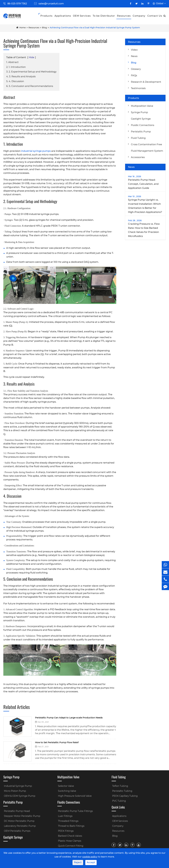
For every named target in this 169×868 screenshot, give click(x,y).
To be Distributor (104, 16)
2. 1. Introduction (16, 67)
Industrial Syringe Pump (18, 786)
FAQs (134, 75)
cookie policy (90, 857)
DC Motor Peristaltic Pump (19, 821)
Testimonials (138, 88)
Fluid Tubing (138, 138)
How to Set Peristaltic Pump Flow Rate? (57, 743)
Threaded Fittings (68, 821)
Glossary (136, 69)
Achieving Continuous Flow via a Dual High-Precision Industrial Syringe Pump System (95, 28)
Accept (91, 862)
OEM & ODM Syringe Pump (20, 796)
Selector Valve (66, 786)
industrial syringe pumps (36, 151)
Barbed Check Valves (70, 836)
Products (46, 16)
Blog (44, 28)
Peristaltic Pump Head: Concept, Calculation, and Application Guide (143, 184)
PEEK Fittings (66, 831)
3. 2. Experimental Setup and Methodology (31, 72)
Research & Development (146, 82)
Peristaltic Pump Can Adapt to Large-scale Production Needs (69, 718)
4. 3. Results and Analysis (21, 76)
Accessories (138, 157)
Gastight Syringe (141, 119)
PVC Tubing (119, 801)
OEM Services (82, 16)
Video (134, 50)
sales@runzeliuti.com (51, 4)
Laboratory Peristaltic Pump (20, 826)
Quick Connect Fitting (71, 846)
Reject (78, 862)
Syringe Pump (139, 112)
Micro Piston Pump (15, 791)
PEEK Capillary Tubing (125, 796)
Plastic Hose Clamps (70, 841)
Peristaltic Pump (141, 132)
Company (139, 16)
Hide (32, 57)
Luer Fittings (65, 816)
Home (23, 28)
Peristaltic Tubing (122, 791)
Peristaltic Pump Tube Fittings (75, 811)
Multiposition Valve (142, 106)
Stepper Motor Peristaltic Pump (22, 816)
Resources (124, 16)
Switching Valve (67, 791)
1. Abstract (12, 62)
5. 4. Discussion (15, 81)
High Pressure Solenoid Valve (75, 796)
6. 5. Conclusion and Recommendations (30, 86)
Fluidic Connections (143, 125)
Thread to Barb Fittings (71, 826)
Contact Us (155, 16)
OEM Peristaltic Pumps (17, 831)
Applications (63, 16)
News (134, 56)
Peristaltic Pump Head (17, 811)
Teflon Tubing (120, 786)
